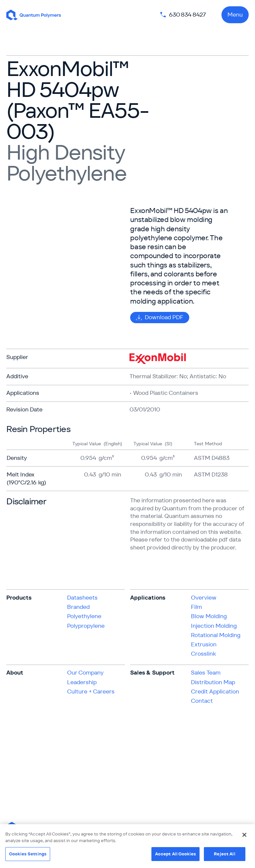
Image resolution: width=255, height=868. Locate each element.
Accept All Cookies (175, 854)
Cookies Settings (28, 854)
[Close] (244, 835)
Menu (235, 15)
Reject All (224, 854)
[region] (127, 846)
